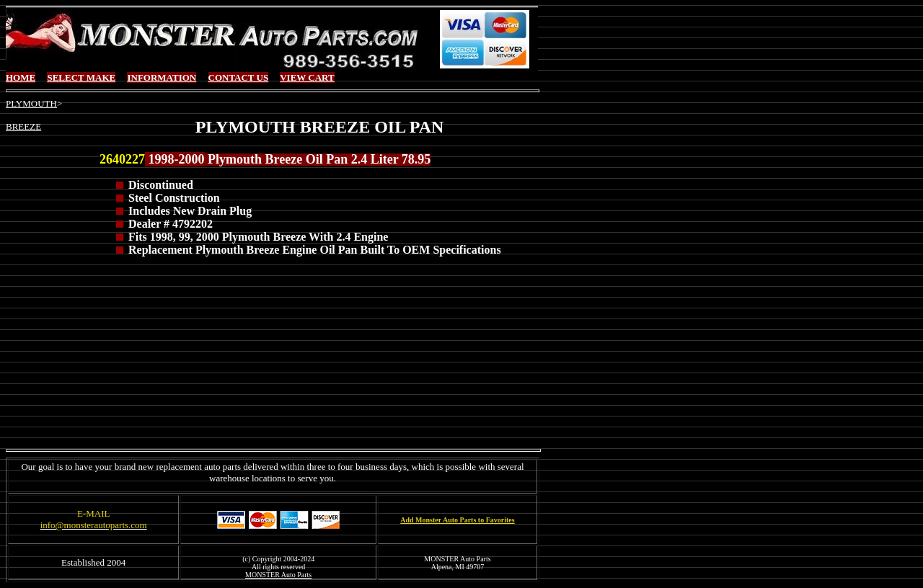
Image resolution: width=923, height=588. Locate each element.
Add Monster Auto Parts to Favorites (457, 520)
